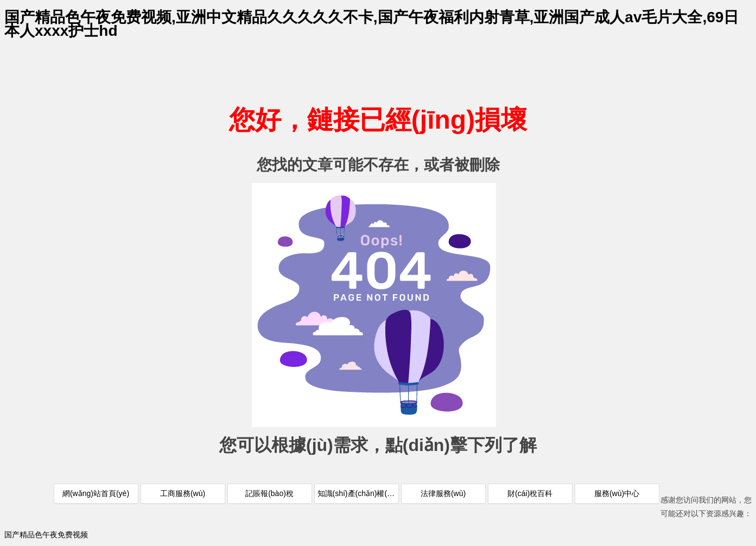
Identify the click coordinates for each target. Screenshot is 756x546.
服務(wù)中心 (617, 493)
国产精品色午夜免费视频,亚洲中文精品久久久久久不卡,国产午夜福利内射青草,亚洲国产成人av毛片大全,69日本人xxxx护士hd (371, 24)
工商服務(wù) (183, 493)
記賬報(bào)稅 (269, 493)
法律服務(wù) (443, 493)
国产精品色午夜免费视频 (46, 535)
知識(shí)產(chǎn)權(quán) (358, 493)
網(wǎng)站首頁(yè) (96, 493)
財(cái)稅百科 (530, 493)
